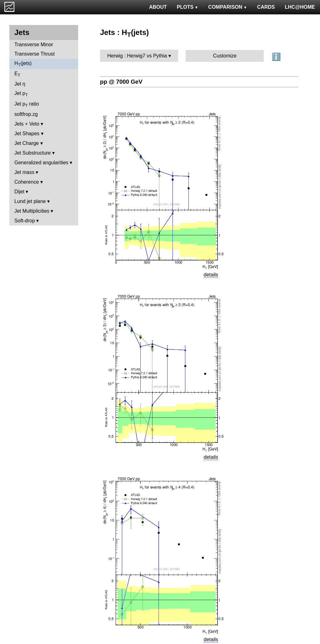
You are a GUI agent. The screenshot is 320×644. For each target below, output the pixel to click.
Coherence (27, 182)
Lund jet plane (30, 201)
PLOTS (188, 7)
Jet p (21, 94)
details (211, 275)
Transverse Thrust (35, 54)
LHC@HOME (300, 7)
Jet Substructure (33, 153)
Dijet (19, 192)
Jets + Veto (27, 124)
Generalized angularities (41, 163)
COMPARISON (227, 7)
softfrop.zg (26, 114)
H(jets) (23, 64)
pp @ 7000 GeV (121, 82)
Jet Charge (27, 143)
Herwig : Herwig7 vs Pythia (137, 56)
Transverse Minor (34, 45)
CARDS (266, 7)
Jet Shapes (27, 134)
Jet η (20, 84)
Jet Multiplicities (32, 211)
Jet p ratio (27, 104)
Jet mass (24, 172)
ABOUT (158, 7)
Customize (225, 56)
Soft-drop (25, 221)
